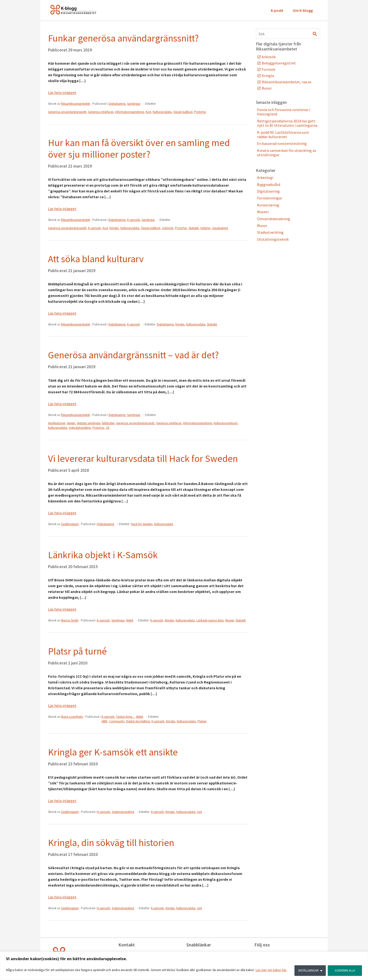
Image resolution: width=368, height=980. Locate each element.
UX (108, 428)
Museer (230, 620)
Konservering (268, 205)
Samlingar (134, 104)
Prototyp (200, 112)
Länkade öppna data (210, 620)
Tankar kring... (125, 717)
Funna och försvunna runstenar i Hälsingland (284, 112)
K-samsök (133, 220)
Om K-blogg (303, 10)
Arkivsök (269, 57)
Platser (202, 721)
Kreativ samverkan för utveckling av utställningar (287, 153)
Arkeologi (265, 177)
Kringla (114, 228)
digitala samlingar (89, 423)
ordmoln (168, 228)
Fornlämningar (270, 198)
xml (199, 812)
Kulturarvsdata (162, 112)
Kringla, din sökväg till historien (111, 843)
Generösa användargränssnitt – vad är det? (133, 355)
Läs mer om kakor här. (271, 971)
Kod (148, 112)
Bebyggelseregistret (279, 63)
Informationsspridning (129, 112)
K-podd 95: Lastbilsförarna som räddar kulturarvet (283, 134)
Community (117, 721)
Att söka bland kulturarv (96, 259)
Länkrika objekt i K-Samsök (103, 555)
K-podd (277, 10)
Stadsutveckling (270, 232)
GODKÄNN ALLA (344, 971)
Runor (267, 88)
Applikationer (57, 423)
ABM (104, 721)
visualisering (220, 228)
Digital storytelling (138, 721)
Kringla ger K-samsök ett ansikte (113, 752)
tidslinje (205, 228)
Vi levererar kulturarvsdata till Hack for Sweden (143, 458)
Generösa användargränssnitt (67, 112)
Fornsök (268, 69)
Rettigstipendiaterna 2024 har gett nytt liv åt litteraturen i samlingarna (287, 123)
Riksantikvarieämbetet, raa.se (286, 82)
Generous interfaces (101, 112)
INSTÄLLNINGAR (306, 971)
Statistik (194, 228)
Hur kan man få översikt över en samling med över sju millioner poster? (139, 148)
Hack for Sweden (142, 524)
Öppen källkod (183, 112)
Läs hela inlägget (62, 92)
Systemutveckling (123, 812)
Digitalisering (117, 104)
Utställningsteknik (273, 239)
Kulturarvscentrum (226, 423)
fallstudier (108, 423)
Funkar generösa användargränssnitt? (123, 38)
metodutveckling (80, 428)
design (71, 423)
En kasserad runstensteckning (282, 143)
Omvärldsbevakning (274, 219)
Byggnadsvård (269, 184)
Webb (130, 620)
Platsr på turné (77, 651)
